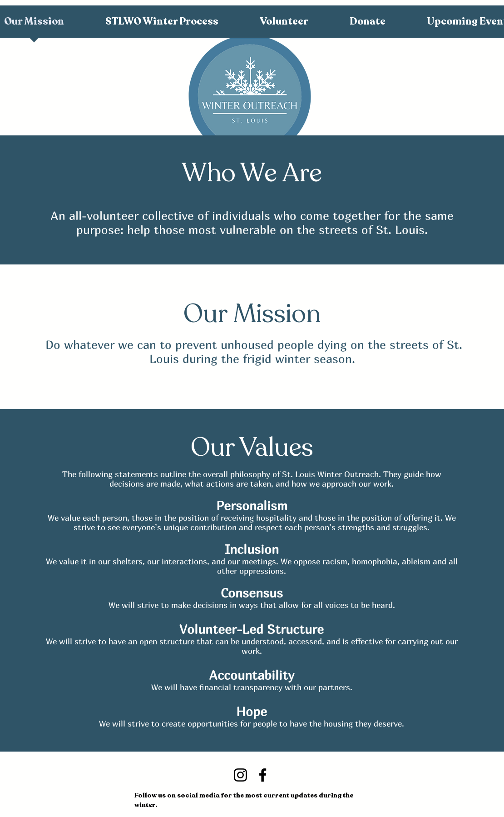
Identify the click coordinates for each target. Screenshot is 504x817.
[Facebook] (263, 775)
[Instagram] (240, 775)
